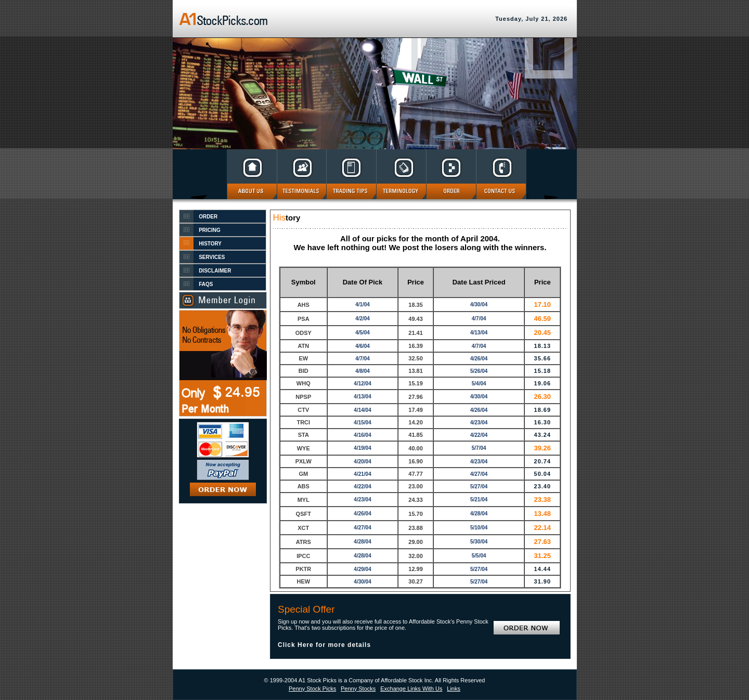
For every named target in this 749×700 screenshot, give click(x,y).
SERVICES (212, 257)
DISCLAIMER (215, 271)
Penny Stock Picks (312, 689)
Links (454, 689)
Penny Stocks (358, 689)
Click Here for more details (324, 645)
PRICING (210, 230)
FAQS (206, 284)
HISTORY (210, 244)
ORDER (208, 217)
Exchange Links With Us (411, 689)
